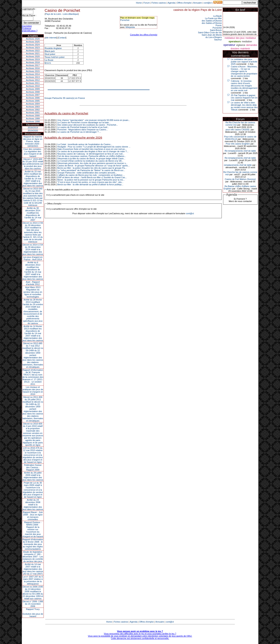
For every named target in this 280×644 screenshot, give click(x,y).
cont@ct (208, 3)
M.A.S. (48, 63)
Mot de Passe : (29, 15)
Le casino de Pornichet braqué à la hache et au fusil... (83, 127)
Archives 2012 (33, 80)
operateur (229, 45)
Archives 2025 (33, 42)
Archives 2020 (33, 57)
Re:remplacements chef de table (240, 151)
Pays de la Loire (53, 14)
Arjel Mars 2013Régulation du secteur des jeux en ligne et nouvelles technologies (33, 292)
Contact (62, 38)
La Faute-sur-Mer (213, 18)
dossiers (235, 49)
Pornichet (125, 20)
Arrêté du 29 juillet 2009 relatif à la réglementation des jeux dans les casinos (33, 476)
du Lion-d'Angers (214, 37)
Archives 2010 (33, 86)
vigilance (241, 45)
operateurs (235, 42)
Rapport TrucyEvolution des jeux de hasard (33, 613)
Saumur (218, 40)
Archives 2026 (33, 39)
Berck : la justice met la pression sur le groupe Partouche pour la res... (91, 180)
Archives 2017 (33, 65)
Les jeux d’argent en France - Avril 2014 (33, 258)
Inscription (27, 26)
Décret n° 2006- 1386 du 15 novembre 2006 (33, 604)
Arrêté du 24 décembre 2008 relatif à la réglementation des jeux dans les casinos (33, 505)
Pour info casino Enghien (238, 144)
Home (139, 3)
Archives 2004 (33, 104)
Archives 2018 (33, 62)
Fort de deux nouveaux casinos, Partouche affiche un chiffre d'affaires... (92, 156)
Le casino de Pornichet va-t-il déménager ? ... (79, 132)
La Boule (49, 60)
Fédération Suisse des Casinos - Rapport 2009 (33, 467)
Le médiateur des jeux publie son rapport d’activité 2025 (244, 62)
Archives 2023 (33, 48)
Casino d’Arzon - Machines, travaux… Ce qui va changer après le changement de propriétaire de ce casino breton (244, 71)
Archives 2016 (33, 68)
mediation (247, 42)
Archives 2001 (33, 113)
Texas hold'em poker (55, 57)
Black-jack (50, 51)
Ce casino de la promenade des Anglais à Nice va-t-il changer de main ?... (93, 151)
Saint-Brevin (216, 30)
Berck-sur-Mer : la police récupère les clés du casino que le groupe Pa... (92, 168)
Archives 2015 (33, 71)
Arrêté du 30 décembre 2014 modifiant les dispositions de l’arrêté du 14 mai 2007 (33, 214)
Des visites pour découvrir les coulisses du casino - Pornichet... (88, 125)
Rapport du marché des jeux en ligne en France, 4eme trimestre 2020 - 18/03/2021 (33, 141)
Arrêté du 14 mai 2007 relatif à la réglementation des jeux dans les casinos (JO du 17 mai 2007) (33, 569)
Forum (147, 3)
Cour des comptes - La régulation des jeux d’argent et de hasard (33, 153)
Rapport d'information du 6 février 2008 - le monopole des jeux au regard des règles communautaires (33, 544)
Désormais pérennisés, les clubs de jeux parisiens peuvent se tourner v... (92, 163)
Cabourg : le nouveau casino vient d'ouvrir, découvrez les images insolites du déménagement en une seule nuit (244, 86)
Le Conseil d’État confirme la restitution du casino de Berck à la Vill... (90, 161)
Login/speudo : (29, 9)
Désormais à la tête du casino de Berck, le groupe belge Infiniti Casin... (91, 158)
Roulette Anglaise (53, 48)
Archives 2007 (33, 95)
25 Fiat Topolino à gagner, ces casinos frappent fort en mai (244, 98)
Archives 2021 (33, 54)
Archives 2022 (33, 51)
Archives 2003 (33, 107)
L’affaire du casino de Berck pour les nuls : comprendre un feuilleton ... (91, 175)
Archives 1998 (33, 121)
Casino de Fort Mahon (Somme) (240, 179)
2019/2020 (33, 131)
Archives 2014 (33, 74)
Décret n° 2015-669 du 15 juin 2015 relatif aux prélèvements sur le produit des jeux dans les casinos (33, 164)
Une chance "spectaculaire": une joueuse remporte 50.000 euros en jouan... (94, 120)
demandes (252, 45)
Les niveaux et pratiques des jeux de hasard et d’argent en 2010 (33, 391)
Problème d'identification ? (30, 30)
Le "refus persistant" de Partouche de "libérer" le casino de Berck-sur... (91, 170)
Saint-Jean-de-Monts (212, 35)
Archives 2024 (33, 45)
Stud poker (50, 54)
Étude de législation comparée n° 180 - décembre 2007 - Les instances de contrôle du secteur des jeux (33, 557)
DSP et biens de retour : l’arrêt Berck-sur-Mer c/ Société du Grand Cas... (92, 177)
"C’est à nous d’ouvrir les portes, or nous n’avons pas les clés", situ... (90, 182)
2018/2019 (33, 128)
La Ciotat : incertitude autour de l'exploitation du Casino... (85, 144)
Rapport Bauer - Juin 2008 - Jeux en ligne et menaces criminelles (33, 516)
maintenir (245, 49)
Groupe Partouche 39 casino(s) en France (65, 98)
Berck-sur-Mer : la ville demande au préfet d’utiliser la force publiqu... (90, 184)
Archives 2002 (33, 110)
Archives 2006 (33, 98)
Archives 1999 (33, 119)
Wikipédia (130, 27)
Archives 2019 (33, 59)
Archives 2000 (33, 116)
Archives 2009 (33, 89)
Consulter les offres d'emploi (144, 35)
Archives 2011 (33, 83)
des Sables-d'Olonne (212, 21)
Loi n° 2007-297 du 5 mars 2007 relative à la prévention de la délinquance (33, 580)
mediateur (251, 38)
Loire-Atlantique (70, 14)
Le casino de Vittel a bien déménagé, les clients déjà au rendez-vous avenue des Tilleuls (244, 106)
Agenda (171, 3)
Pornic (219, 25)
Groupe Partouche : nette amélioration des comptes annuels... (87, 173)
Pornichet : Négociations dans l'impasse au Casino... (83, 130)
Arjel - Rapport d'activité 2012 (33, 283)
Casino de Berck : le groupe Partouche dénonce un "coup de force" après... (93, 166)
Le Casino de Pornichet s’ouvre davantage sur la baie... (84, 122)
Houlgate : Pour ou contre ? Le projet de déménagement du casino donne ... (94, 147)
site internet (51, 38)
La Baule (217, 16)
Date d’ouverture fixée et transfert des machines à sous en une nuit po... (92, 149)
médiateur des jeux (235, 38)
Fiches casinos (159, 3)
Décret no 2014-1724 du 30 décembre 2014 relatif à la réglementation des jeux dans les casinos (33, 249)
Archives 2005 (33, 101)
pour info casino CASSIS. (238, 130)
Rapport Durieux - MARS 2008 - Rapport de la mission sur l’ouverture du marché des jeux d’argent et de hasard (33, 529)
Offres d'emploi (184, 3)
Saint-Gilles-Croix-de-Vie (210, 32)
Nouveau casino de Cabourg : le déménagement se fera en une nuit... (91, 154)
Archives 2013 (33, 77)
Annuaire (197, 3)
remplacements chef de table (238, 165)
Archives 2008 (33, 92)
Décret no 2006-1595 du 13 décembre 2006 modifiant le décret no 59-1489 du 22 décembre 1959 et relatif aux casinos (33, 593)
